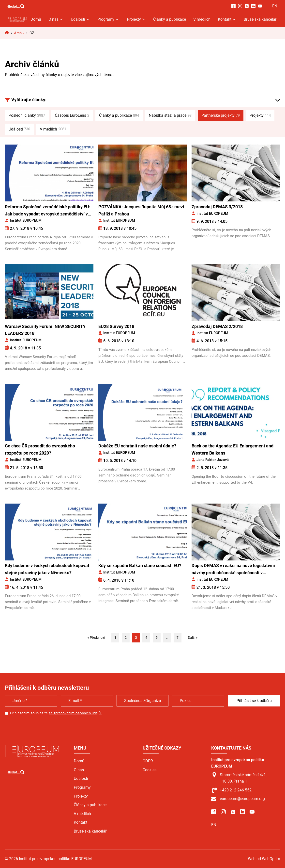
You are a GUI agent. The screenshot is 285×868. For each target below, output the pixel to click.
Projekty (136, 19)
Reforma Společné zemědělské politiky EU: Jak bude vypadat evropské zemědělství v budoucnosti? (48, 211)
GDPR (148, 761)
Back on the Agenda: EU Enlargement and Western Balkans (232, 449)
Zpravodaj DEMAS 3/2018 (217, 207)
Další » (193, 638)
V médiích (202, 19)
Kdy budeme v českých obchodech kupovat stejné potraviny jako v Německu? (47, 569)
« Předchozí (96, 638)
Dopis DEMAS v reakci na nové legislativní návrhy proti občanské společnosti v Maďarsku (233, 570)
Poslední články (27, 115)
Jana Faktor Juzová (213, 460)
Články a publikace (170, 19)
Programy (108, 19)
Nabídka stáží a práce (170, 115)
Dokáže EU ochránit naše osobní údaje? (137, 446)
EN (275, 6)
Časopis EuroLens (72, 115)
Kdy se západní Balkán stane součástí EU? (140, 565)
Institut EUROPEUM (26, 220)
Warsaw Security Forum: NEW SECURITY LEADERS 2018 (45, 330)
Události (80, 19)
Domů (36, 19)
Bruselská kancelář (260, 19)
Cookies (150, 770)
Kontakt (227, 19)
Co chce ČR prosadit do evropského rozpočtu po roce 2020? (40, 449)
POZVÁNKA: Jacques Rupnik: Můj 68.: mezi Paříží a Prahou (141, 210)
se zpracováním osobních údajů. (75, 713)
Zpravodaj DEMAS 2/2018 (217, 326)
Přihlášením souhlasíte (56, 713)
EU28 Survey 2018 (116, 326)
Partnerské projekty (221, 115)
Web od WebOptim (264, 859)
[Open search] (15, 6)
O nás (56, 19)
